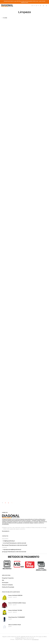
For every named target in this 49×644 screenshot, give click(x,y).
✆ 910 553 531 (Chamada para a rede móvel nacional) (15, 545)
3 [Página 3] (8, 503)
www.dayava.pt (35, 639)
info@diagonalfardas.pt (9, 541)
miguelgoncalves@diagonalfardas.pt (12, 550)
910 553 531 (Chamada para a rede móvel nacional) (14, 552)
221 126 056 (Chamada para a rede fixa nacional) (15, 543)
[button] (33, 6)
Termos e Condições (7, 585)
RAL (3, 580)
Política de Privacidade (8, 587)
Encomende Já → (6, 531)
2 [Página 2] (5, 503)
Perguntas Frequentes (8, 578)
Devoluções (5, 583)
